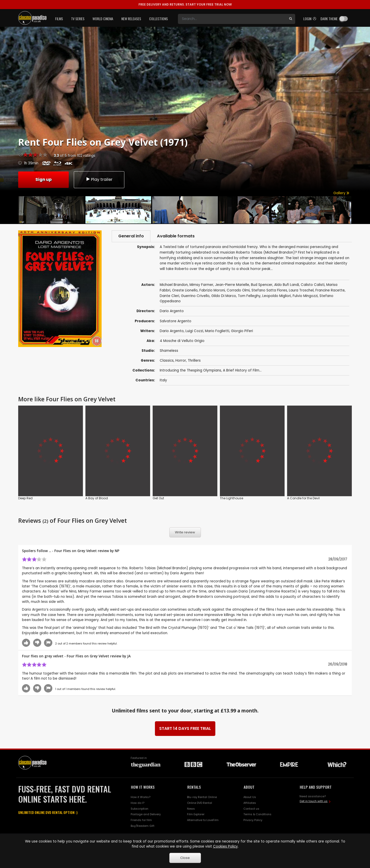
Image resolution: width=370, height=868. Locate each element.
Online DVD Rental (200, 803)
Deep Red (25, 498)
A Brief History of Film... (242, 370)
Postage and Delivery (146, 814)
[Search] (232, 19)
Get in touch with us (314, 801)
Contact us (251, 809)
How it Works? (141, 797)
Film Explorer (196, 814)
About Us (250, 797)
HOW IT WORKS (143, 787)
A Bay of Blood (97, 498)
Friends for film (141, 820)
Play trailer (99, 179)
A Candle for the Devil (303, 498)
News (191, 809)
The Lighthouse (232, 498)
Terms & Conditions (257, 814)
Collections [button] (158, 19)
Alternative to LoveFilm (203, 820)
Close (185, 858)
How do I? (137, 803)
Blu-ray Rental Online (202, 797)
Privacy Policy (253, 820)
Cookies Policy (225, 846)
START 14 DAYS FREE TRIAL (185, 728)
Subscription (140, 809)
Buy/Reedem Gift (143, 826)
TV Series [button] (78, 19)
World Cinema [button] (103, 19)
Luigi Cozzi (194, 331)
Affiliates (250, 803)
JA (129, 656)
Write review (185, 532)
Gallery (341, 193)
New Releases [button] (131, 19)
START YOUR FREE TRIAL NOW (185, 4)
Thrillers (194, 361)
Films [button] (59, 19)
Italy (163, 380)
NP (117, 551)
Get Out (158, 498)
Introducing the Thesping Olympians (190, 370)
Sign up (43, 179)
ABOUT (249, 787)
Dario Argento (172, 331)
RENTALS (194, 787)
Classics (167, 361)
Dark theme (329, 19)
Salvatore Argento (176, 321)
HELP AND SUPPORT (316, 787)
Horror (181, 361)
